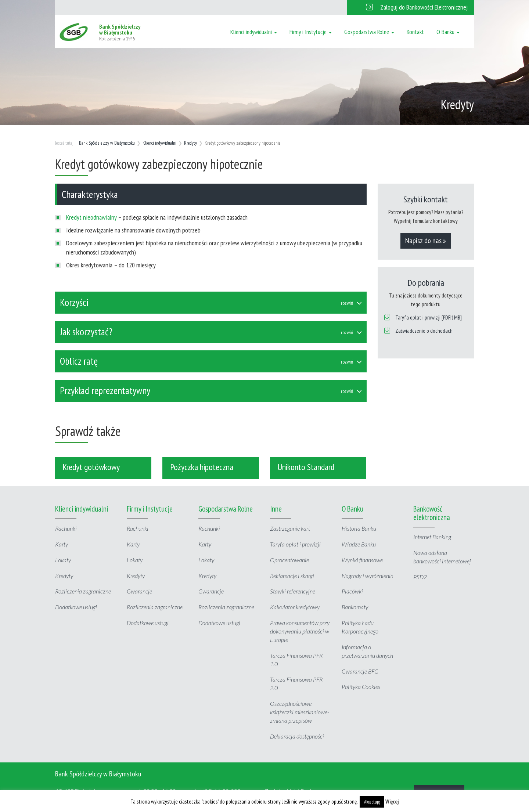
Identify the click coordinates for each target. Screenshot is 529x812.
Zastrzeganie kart (290, 528)
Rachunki (66, 528)
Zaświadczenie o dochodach (424, 331)
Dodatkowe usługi (76, 607)
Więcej (392, 802)
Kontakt (415, 32)
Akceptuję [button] (372, 802)
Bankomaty (355, 607)
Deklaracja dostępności (297, 736)
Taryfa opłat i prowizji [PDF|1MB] (429, 317)
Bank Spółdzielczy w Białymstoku (107, 143)
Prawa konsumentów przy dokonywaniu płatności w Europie (300, 631)
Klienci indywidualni (254, 32)
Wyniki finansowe (362, 560)
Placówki (352, 591)
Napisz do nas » (426, 241)
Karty (62, 544)
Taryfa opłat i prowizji (295, 544)
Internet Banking (432, 537)
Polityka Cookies (361, 687)
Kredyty (190, 143)
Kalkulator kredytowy (295, 607)
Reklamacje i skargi (292, 576)
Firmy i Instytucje (311, 32)
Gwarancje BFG (360, 671)
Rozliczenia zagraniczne (83, 591)
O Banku (448, 32)
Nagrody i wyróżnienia (368, 576)
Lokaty (63, 560)
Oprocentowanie (289, 560)
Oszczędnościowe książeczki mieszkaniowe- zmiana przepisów (300, 712)
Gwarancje (139, 591)
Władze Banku (359, 544)
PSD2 (420, 577)
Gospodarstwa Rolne (369, 32)
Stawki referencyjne (293, 591)
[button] (410, 7)
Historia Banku (359, 528)
